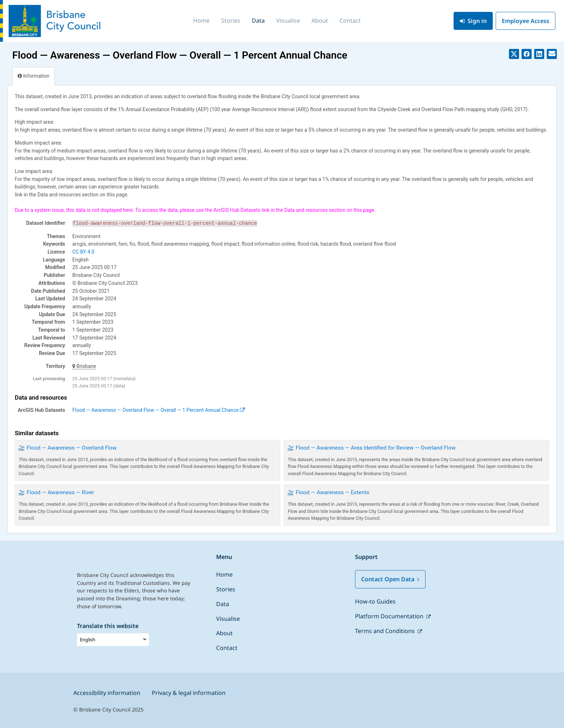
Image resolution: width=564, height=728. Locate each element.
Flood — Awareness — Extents (332, 492)
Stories (231, 21)
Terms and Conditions (386, 631)
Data (258, 21)
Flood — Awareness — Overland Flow (72, 448)
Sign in (473, 21)
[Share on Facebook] (527, 54)
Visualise (288, 21)
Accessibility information (107, 693)
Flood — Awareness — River (60, 492)
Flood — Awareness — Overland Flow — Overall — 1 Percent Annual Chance (159, 410)
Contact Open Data (390, 579)
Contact (350, 21)
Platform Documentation (390, 616)
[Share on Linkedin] (539, 54)
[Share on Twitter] (514, 54)
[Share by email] (552, 54)
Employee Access (526, 21)
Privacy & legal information (189, 693)
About (320, 21)
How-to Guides (375, 601)
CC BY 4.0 (83, 252)
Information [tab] (33, 76)
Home (201, 21)
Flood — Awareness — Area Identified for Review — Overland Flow (376, 448)
